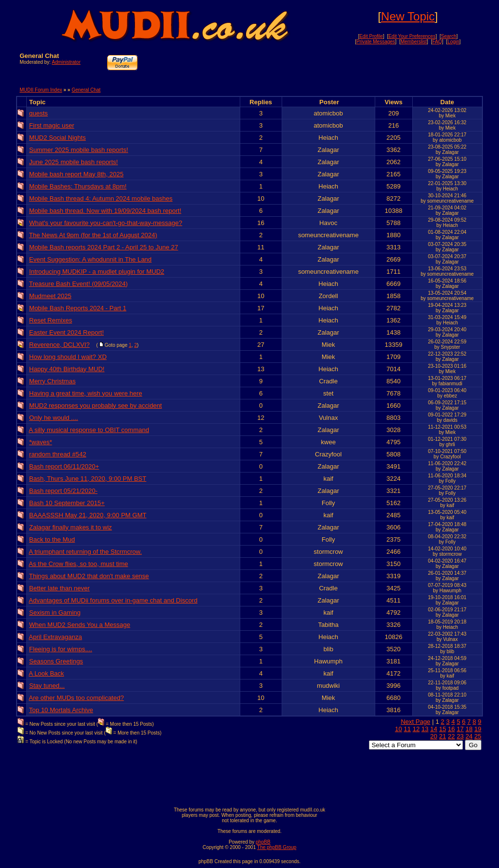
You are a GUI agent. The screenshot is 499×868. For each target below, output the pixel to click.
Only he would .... (54, 418)
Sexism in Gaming (55, 613)
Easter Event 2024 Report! (67, 332)
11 (407, 729)
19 (478, 729)
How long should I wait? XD (68, 357)
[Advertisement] (365, 67)
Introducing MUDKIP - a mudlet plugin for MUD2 (97, 272)
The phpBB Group (277, 847)
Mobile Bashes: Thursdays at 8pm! (78, 186)
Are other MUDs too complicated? (76, 698)
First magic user (52, 125)
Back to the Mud (52, 539)
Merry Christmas (52, 381)
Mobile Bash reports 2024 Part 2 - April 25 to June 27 (104, 247)
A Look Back (46, 673)
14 (434, 729)
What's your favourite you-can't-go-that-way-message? (106, 223)
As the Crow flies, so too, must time (78, 564)
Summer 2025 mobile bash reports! (79, 150)
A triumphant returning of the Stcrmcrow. (85, 552)
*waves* (41, 442)
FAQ (437, 42)
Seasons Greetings (56, 661)
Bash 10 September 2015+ (67, 503)
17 (460, 729)
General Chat (86, 90)
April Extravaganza (55, 637)
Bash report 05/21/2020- (63, 491)
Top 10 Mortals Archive (61, 710)
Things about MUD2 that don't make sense (89, 576)
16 (451, 729)
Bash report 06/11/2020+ (64, 466)
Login (453, 42)
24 (469, 736)
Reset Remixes (51, 320)
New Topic (408, 16)
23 (460, 736)
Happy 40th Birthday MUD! (67, 369)
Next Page (415, 722)
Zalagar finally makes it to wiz (71, 527)
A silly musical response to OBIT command (89, 430)
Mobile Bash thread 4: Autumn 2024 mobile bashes (101, 198)
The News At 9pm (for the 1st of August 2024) (93, 235)
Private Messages (375, 42)
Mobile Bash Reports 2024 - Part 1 (78, 308)
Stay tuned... (47, 686)
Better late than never (59, 588)
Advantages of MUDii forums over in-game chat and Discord (113, 600)
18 (469, 729)
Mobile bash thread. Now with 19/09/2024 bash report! (105, 211)
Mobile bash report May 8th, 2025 (77, 174)
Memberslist (414, 42)
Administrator (66, 62)
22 (451, 736)
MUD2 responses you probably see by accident (96, 406)
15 (442, 729)
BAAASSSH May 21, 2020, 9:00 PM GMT (88, 515)
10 (398, 729)
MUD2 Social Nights (58, 138)
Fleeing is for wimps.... (61, 649)
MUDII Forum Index (41, 90)
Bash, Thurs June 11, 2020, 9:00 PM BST (88, 479)
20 (434, 736)
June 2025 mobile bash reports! (74, 162)
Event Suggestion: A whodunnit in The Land (90, 259)
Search (449, 36)
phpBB (263, 842)
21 (442, 736)
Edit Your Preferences (412, 36)
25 (478, 736)
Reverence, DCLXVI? (59, 345)
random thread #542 (58, 454)
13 (425, 729)
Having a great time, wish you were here (86, 393)
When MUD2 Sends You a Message (80, 625)
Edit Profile (371, 36)
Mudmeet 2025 (50, 296)
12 (416, 729)
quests (38, 113)
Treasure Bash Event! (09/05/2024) (79, 284)
